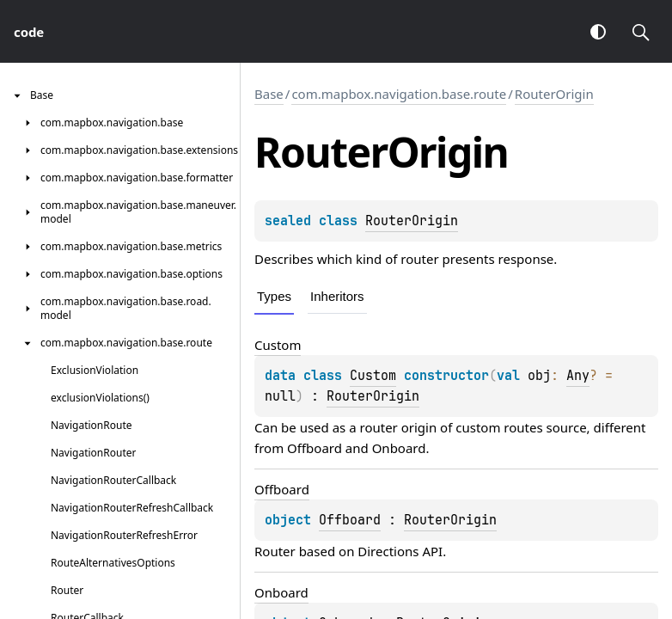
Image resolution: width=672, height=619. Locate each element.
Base (269, 94)
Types (274, 296)
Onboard (399, 448)
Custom (373, 376)
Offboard (315, 448)
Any (578, 376)
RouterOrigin (554, 94)
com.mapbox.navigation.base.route (399, 94)
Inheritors (337, 296)
